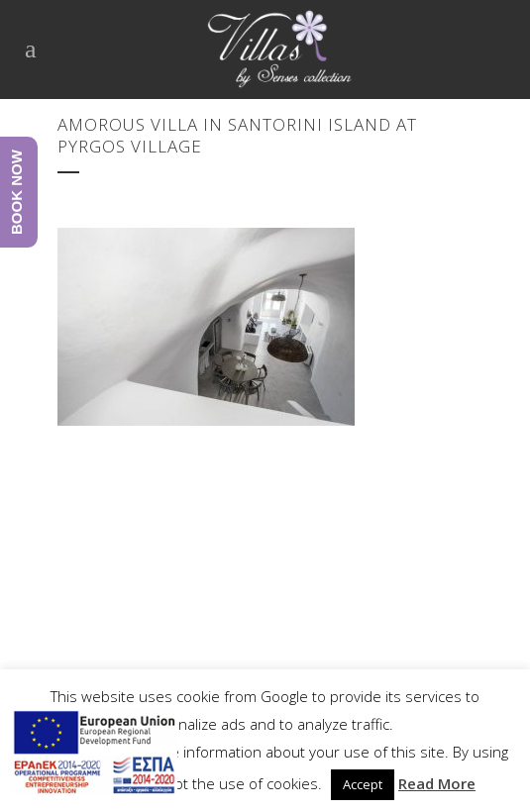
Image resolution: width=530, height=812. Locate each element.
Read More (437, 783)
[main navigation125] (94, 756)
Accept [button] (363, 784)
